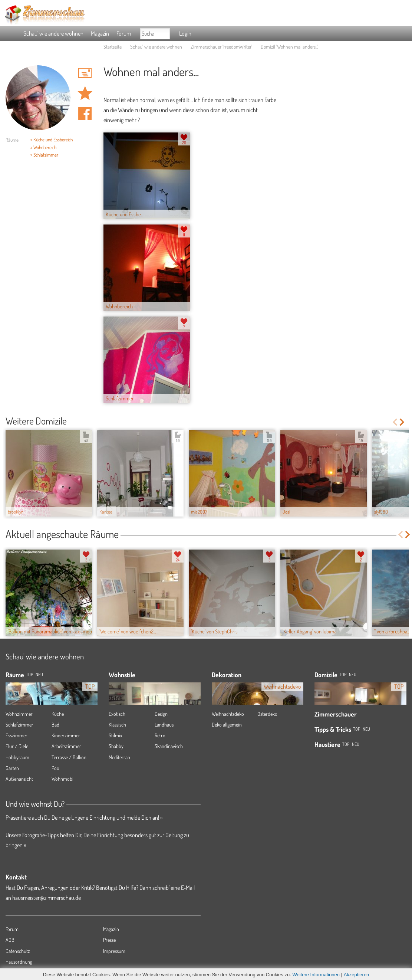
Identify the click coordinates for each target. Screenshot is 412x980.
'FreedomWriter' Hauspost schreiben (85, 73)
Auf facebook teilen (85, 114)
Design (161, 714)
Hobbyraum (17, 757)
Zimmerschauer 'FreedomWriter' (221, 47)
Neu (353, 674)
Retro (160, 735)
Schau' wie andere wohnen (53, 33)
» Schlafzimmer (44, 155)
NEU (39, 674)
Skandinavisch (169, 746)
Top (343, 674)
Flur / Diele (17, 746)
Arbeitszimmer (66, 746)
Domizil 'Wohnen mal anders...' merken (85, 93)
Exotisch (117, 714)
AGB (10, 940)
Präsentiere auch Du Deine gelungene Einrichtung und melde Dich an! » (84, 817)
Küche (58, 714)
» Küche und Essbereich (52, 140)
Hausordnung (19, 962)
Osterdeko (267, 714)
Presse (109, 940)
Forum (124, 33)
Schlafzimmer (19, 725)
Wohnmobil (63, 779)
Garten (12, 768)
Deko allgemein (227, 725)
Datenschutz (18, 951)
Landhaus (164, 725)
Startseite (113, 47)
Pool (56, 768)
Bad (55, 725)
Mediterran (119, 757)
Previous (395, 422)
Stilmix (116, 735)
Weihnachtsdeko (228, 714)
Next (403, 422)
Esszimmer (17, 735)
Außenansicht (19, 779)
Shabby (116, 746)
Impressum (114, 951)
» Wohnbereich (43, 147)
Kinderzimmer (66, 735)
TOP (29, 674)
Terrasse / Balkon (69, 757)
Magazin (100, 33)
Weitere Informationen (316, 975)
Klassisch (117, 725)
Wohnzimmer (19, 714)
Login (185, 33)
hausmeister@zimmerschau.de (47, 898)
